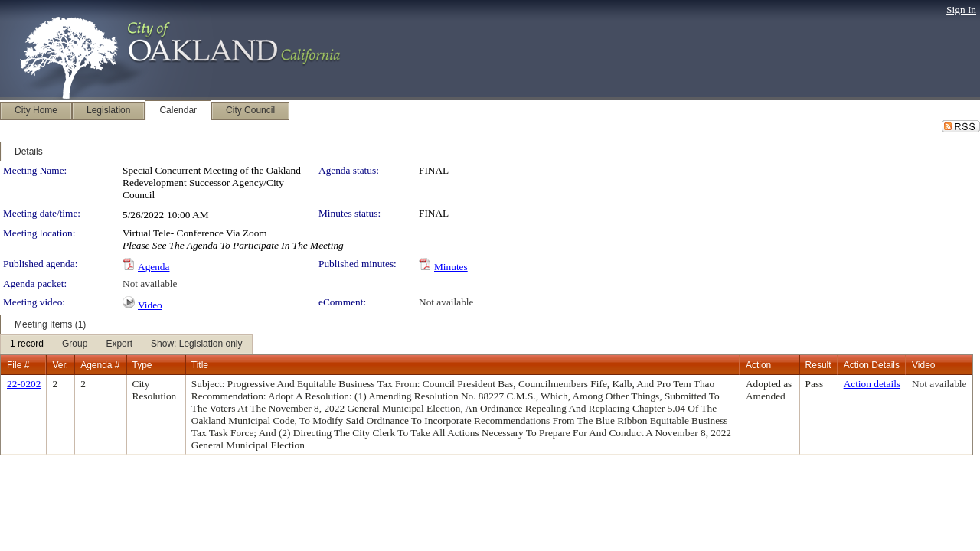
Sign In (961, 10)
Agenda (154, 267)
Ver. (60, 365)
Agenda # (100, 365)
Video (150, 305)
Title (200, 365)
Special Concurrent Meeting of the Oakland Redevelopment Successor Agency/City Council (212, 183)
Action (758, 365)
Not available (150, 284)
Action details (872, 384)
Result (818, 365)
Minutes (451, 267)
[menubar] (126, 344)
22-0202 (24, 384)
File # (18, 365)
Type (142, 365)
